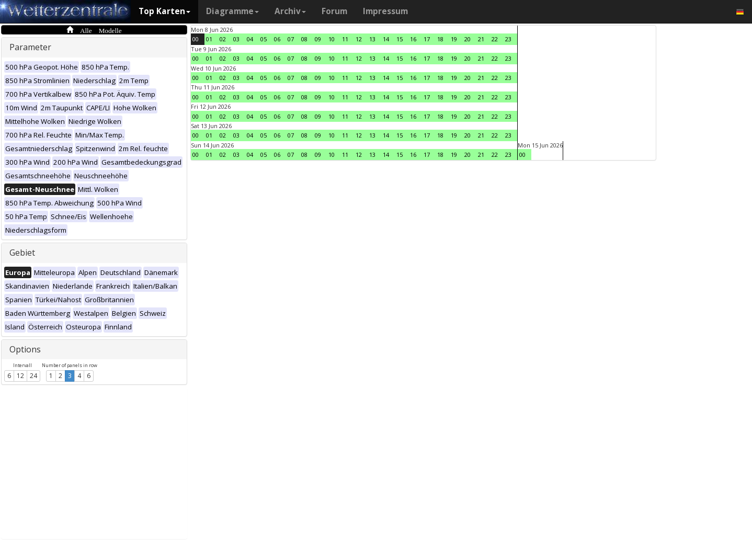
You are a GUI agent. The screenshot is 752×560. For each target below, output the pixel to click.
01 (209, 39)
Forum (334, 11)
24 (33, 376)
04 (250, 39)
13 (372, 39)
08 (304, 39)
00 (196, 39)
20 (468, 39)
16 (413, 39)
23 (508, 39)
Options (25, 349)
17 (427, 39)
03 (236, 39)
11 (345, 39)
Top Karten (164, 11)
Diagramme (232, 11)
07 (291, 39)
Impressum (385, 11)
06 (277, 39)
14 (386, 39)
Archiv (290, 11)
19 (454, 39)
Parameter (30, 47)
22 (495, 39)
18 (440, 39)
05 (264, 39)
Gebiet (22, 253)
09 (318, 39)
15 (400, 39)
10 (332, 39)
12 (20, 376)
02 (223, 39)
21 (481, 39)
